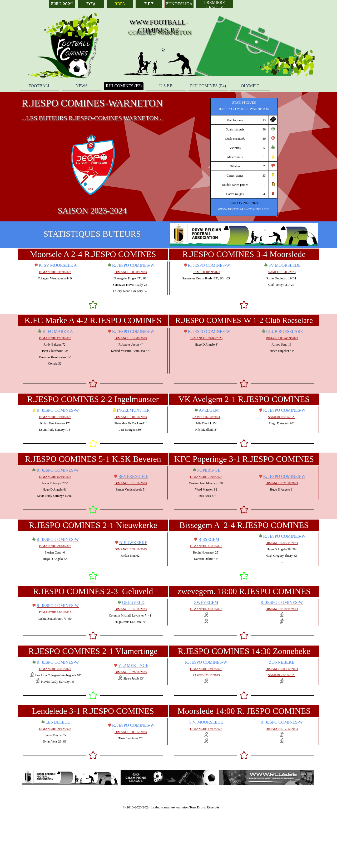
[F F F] (149, 4)
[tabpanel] (244, 157)
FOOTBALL (39, 86)
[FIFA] (91, 4)
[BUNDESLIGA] (179, 4)
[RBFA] (120, 4)
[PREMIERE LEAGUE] (215, 4)
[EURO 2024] (62, 4)
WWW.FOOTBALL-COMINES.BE (158, 26)
